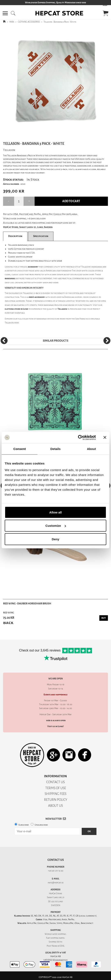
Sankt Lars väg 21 (56, 897)
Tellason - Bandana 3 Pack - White (60, 22)
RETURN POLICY (56, 800)
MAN (12, 22)
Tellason (9, 323)
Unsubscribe (41, 825)
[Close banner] (105, 437)
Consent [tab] (20, 449)
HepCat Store (55, 893)
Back (8, 623)
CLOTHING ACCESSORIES (29, 22)
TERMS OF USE (56, 788)
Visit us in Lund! (55, 726)
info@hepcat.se (56, 883)
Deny (56, 539)
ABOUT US (55, 806)
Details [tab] (55, 449)
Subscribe (24, 825)
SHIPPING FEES (55, 794)
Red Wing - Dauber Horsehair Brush (27, 603)
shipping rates (57, 938)
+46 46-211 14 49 (56, 871)
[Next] (107, 341)
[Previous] (4, 341)
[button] (5, 13)
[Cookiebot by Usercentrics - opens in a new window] (78, 437)
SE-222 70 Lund (55, 901)
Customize (56, 526)
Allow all (56, 512)
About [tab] (91, 449)
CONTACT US (55, 782)
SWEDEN (56, 905)
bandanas (42, 319)
